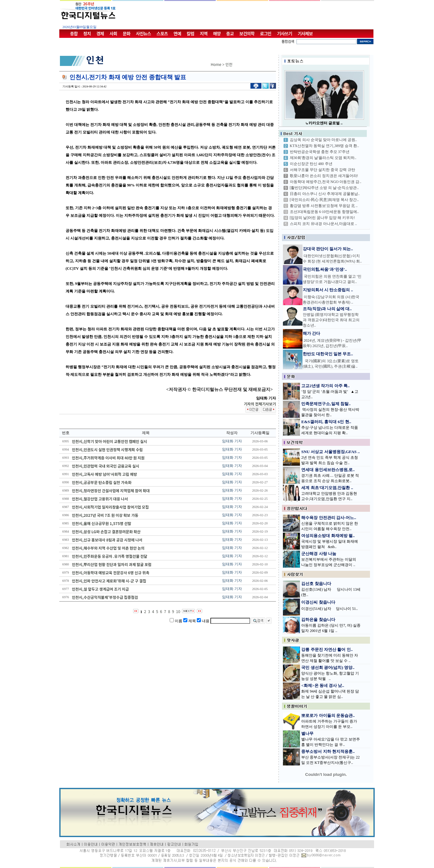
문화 (126, 33)
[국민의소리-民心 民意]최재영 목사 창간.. (324, 200)
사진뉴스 (144, 33)
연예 (177, 33)
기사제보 (305, 33)
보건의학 (247, 33)
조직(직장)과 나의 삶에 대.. (327, 309)
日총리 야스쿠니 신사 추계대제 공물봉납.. (325, 194)
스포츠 (162, 33)
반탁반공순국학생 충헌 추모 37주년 (320, 152)
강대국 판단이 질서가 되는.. (328, 249)
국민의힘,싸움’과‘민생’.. (325, 269)
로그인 (266, 33)
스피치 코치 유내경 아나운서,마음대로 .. (323, 224)
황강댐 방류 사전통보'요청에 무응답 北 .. (324, 206)
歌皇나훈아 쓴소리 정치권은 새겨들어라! (324, 176)
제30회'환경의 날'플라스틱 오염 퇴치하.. (323, 158)
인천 (229, 64)
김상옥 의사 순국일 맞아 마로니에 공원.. (323, 140)
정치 (87, 33)
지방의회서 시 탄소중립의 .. (328, 290)
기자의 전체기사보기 (260, 404)
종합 (74, 33)
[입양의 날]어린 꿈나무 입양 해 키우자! (323, 218)
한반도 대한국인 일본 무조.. (328, 354)
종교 (230, 33)
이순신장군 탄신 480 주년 (311, 164)
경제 (100, 33)
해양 (217, 33)
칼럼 (191, 33)
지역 (204, 33)
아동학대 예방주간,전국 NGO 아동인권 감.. (326, 182)
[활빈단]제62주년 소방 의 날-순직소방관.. (324, 188)
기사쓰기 (284, 33)
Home (216, 64)
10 (178, 611)
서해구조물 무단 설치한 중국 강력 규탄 (323, 170)
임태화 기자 (232, 441)
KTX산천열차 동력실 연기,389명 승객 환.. (325, 146)
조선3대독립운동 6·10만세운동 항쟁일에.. (324, 212)
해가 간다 (311, 333)
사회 (113, 33)
